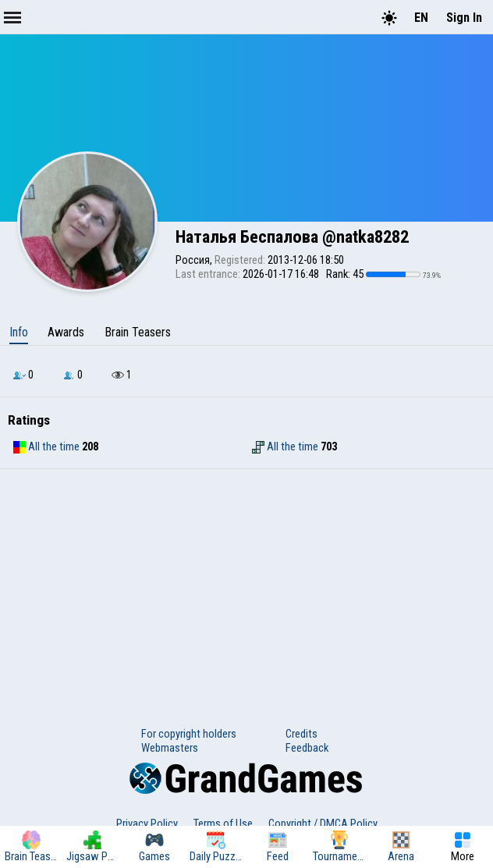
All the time (46, 446)
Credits (301, 734)
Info (19, 332)
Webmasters (170, 748)
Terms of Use (223, 824)
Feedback (307, 748)
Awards (66, 332)
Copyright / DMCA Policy (323, 824)
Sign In (464, 18)
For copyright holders (189, 734)
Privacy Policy (147, 824)
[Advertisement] (247, 586)
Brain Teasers (138, 332)
